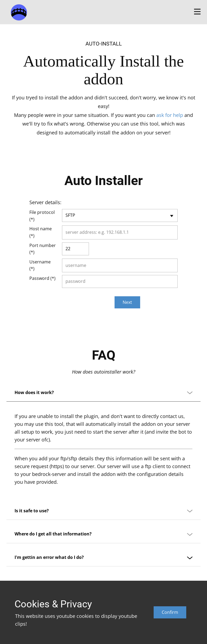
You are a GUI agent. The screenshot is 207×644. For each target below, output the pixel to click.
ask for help (170, 115)
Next (127, 302)
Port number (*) (43, 249)
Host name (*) (41, 232)
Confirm (170, 612)
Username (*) (40, 265)
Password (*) (42, 278)
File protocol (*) (42, 216)
